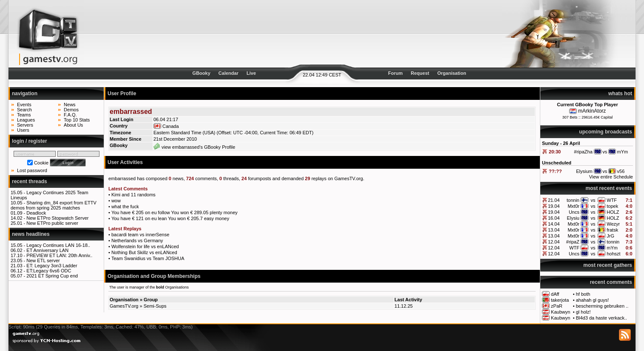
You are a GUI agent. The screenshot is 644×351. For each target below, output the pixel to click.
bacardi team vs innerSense (140, 235)
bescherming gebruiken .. (602, 306)
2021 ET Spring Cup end (52, 276)
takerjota (560, 300)
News (70, 105)
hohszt (613, 254)
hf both (583, 294)
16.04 (554, 218)
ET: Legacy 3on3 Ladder (52, 266)
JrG (610, 236)
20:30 (555, 152)
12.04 (554, 242)
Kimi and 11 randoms (133, 195)
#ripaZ (573, 242)
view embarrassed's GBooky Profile (194, 147)
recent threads (30, 181)
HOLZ (613, 212)
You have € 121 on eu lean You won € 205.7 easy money (170, 218)
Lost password (32, 170)
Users (23, 130)
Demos (71, 110)
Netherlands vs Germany (137, 241)
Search (24, 110)
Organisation (452, 73)
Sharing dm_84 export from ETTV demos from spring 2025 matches (54, 205)
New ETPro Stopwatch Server (57, 218)
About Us (73, 125)
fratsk (612, 230)
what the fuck (125, 207)
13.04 (554, 230)
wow (116, 201)
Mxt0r (573, 206)
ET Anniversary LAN (47, 250)
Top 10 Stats (77, 120)
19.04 (554, 206)
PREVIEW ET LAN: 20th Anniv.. (59, 255)
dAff (555, 294)
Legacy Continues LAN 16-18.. (58, 245)
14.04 (554, 224)
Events (24, 105)
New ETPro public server (52, 223)
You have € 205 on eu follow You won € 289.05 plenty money (174, 212)
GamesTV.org (124, 306)
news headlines (31, 234)
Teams (24, 115)
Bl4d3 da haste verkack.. (601, 318)
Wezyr (613, 224)
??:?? (555, 171)
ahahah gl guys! (593, 300)
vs (593, 200)
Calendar (228, 73)
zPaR (557, 306)
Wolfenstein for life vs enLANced (145, 246)
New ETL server (43, 260)
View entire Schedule (611, 177)
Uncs (574, 212)
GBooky (201, 73)
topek (612, 206)
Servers (25, 125)
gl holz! (583, 312)
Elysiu (573, 218)
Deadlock (36, 213)
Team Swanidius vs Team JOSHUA (148, 258)
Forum (395, 73)
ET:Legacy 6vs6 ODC (49, 271)
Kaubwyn (560, 312)
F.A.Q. (70, 115)
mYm (612, 248)
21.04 (554, 200)
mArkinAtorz (592, 111)
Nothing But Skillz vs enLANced (144, 252)
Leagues (26, 120)
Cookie (41, 163)
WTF (612, 200)
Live (251, 73)
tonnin (573, 200)
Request (420, 73)
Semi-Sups (155, 306)
